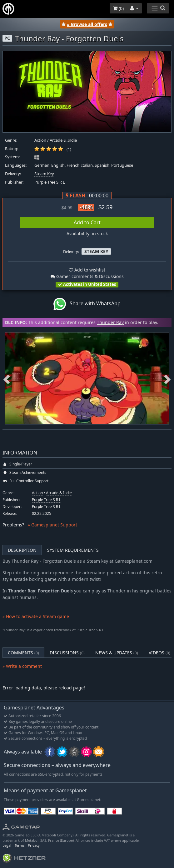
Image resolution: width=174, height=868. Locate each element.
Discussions (67, 653)
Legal (7, 845)
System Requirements (73, 550)
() (118, 8)
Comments (23, 653)
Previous (7, 378)
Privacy (34, 845)
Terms (20, 845)
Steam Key (44, 174)
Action (40, 140)
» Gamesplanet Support (52, 525)
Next (167, 378)
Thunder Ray (110, 322)
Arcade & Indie (63, 140)
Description (22, 550)
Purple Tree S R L (50, 182)
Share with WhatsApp (87, 304)
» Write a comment (22, 666)
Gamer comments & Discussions (87, 276)
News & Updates (117, 653)
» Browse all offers (87, 24)
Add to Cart (87, 222)
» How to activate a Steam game (36, 616)
